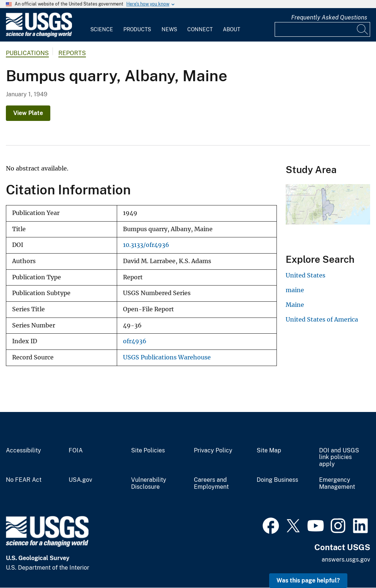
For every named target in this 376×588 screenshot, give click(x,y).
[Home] (39, 35)
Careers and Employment (211, 483)
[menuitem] (102, 25)
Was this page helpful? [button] (308, 580)
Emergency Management (337, 483)
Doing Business (277, 480)
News (169, 29)
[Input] (322, 29)
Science (102, 29)
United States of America (322, 319)
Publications (27, 53)
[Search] (363, 29)
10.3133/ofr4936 (146, 245)
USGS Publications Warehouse (167, 357)
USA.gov (80, 480)
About (232, 29)
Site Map (269, 451)
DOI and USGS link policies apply (339, 458)
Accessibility (23, 451)
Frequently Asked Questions (329, 17)
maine (295, 290)
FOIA (76, 451)
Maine (295, 305)
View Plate (28, 113)
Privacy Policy (213, 451)
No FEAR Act (24, 480)
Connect (200, 29)
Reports (72, 53)
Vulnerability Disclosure (149, 483)
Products (137, 29)
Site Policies (148, 451)
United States (305, 275)
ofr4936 (135, 341)
